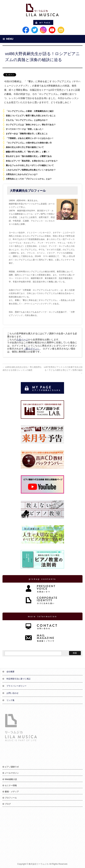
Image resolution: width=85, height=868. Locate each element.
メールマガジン (12, 773)
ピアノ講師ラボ (12, 767)
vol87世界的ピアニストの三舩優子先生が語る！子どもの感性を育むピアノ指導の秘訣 (63, 370)
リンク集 (10, 700)
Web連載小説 (11, 779)
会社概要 (10, 672)
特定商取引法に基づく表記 (18, 679)
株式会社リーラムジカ (39, 864)
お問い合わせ (12, 693)
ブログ (8, 804)
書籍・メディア (12, 792)
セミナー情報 (11, 785)
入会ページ (22, 339)
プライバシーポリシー (16, 686)
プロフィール (11, 798)
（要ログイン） (32, 349)
